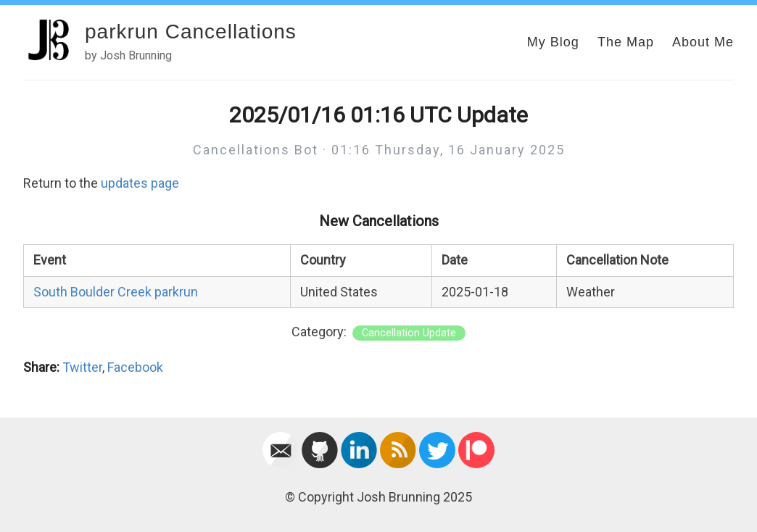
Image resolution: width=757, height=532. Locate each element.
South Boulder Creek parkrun (116, 292)
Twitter (82, 367)
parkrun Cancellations (191, 32)
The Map (626, 42)
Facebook (135, 367)
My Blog (553, 42)
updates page (140, 183)
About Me (703, 42)
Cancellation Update (409, 333)
